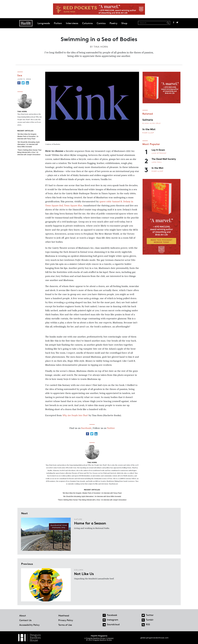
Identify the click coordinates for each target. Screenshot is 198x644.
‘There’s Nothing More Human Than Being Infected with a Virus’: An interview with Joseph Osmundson (29, 152)
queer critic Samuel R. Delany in (116, 202)
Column (79, 570)
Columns (87, 23)
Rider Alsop (148, 133)
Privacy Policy (66, 620)
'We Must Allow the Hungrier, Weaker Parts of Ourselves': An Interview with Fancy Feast (28, 136)
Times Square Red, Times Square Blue (64, 206)
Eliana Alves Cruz (152, 123)
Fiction (58, 23)
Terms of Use (65, 625)
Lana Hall (157, 162)
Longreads (44, 23)
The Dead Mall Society (164, 159)
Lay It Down (158, 150)
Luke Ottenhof (159, 153)
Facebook (174, 22)
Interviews (72, 23)
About (23, 616)
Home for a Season (90, 523)
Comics (101, 23)
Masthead (64, 616)
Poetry (113, 23)
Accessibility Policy (29, 625)
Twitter (177, 22)
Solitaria (148, 120)
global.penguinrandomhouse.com (154, 638)
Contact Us (25, 620)
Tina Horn (101, 47)
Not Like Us (84, 574)
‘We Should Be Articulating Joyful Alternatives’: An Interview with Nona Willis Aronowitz (29, 144)
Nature (78, 519)
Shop (124, 23)
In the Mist (149, 129)
